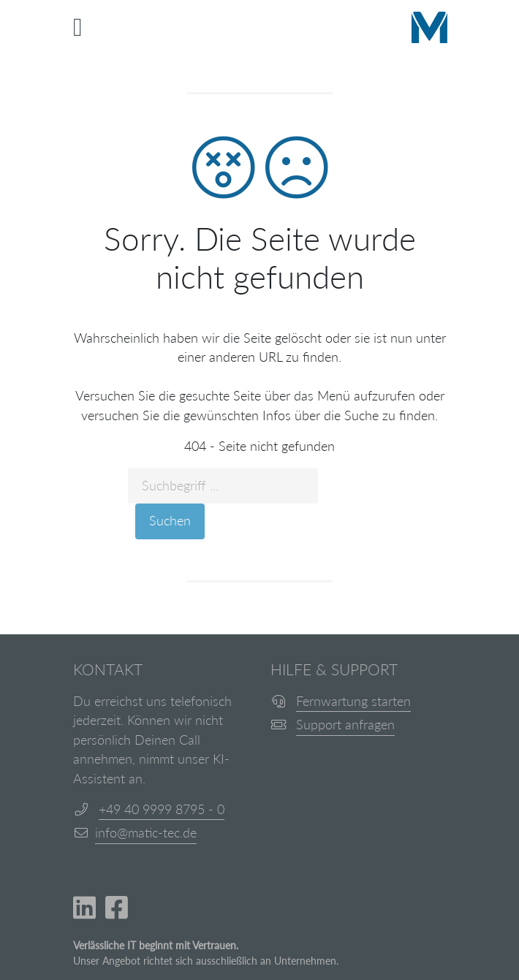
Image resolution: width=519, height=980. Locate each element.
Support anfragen (345, 725)
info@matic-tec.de (146, 833)
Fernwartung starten (353, 701)
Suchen (170, 521)
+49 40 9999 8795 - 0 (162, 809)
